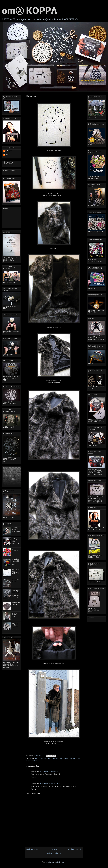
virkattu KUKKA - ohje (15, 615)
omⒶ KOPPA (29, 12)
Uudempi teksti (33, 849)
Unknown (9, 151)
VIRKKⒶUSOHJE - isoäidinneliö (16, 531)
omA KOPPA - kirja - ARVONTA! (16, 542)
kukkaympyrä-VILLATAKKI (16, 572)
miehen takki (58, 759)
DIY (36, 759)
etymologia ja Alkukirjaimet (8, 163)
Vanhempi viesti (75, 849)
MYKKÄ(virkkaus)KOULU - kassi (16, 562)
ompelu (66, 759)
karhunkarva (42, 759)
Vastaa (34, 777)
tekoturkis (77, 759)
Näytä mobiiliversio (54, 853)
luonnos (50, 759)
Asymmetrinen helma (16, 604)
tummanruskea (32, 761)
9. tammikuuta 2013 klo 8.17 (49, 771)
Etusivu (54, 849)
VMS (7, 155)
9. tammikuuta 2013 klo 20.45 (50, 783)
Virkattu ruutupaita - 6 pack (16, 625)
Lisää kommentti (34, 794)
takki (71, 759)
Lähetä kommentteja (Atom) (56, 862)
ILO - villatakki (15, 550)
